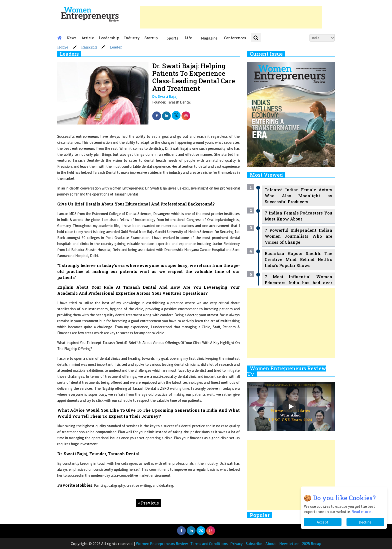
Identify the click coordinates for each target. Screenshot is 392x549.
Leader (116, 47)
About (271, 543)
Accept (323, 522)
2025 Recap (312, 543)
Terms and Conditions (209, 543)
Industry (132, 38)
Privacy (236, 543)
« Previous (148, 503)
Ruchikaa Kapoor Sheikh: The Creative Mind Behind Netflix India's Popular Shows (298, 259)
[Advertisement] (231, 17)
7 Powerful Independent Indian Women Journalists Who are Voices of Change (298, 236)
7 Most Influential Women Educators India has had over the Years (298, 283)
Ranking (89, 47)
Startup (151, 38)
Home (63, 47)
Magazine (209, 38)
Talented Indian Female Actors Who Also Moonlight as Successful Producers (298, 196)
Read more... (362, 512)
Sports (172, 38)
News (72, 38)
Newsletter (289, 543)
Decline (365, 522)
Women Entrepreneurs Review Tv (287, 371)
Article (88, 38)
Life (188, 38)
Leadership (109, 38)
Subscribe (254, 543)
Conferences (235, 38)
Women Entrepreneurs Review (162, 543)
